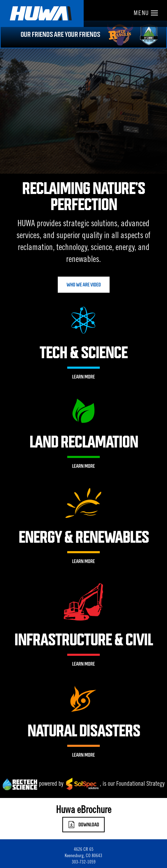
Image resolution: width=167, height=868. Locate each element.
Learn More (83, 377)
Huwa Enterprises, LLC (42, 13)
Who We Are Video (84, 285)
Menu (146, 14)
